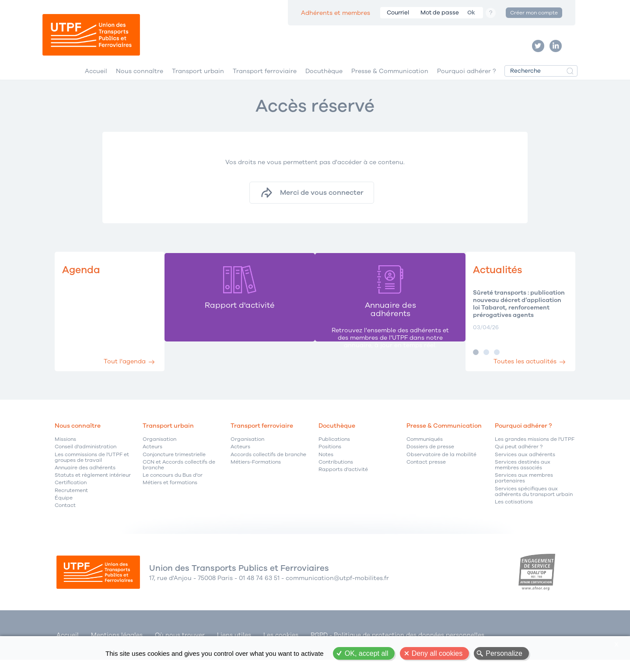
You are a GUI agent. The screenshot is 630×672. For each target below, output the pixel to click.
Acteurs (152, 460)
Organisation (159, 452)
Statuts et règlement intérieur (93, 488)
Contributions (336, 475)
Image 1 (463, 365)
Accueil (96, 83)
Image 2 (473, 365)
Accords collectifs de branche (268, 467)
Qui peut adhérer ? (519, 460)
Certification (71, 496)
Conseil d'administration (86, 460)
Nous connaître (140, 83)
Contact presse (426, 475)
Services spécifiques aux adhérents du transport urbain (534, 504)
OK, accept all (367, 653)
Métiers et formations (170, 496)
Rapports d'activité (343, 483)
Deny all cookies (437, 653)
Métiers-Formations (256, 475)
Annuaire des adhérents (85, 481)
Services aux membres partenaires (524, 491)
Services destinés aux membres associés (523, 478)
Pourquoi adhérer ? (466, 83)
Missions (65, 452)
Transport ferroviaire (265, 83)
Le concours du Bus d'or (173, 488)
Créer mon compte (534, 13)
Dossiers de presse (430, 460)
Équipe (64, 511)
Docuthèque (324, 83)
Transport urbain (198, 83)
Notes (326, 467)
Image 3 (484, 365)
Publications (334, 452)
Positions (330, 460)
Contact (65, 519)
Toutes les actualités (520, 371)
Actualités (488, 283)
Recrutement (71, 503)
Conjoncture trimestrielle (174, 467)
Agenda (84, 283)
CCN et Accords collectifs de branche (179, 478)
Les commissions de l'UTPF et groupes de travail (92, 470)
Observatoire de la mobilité (441, 467)
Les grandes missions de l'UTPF (535, 452)
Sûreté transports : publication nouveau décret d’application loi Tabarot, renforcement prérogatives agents (508, 317)
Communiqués (425, 452)
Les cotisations (514, 515)
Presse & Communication (390, 83)
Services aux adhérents (525, 467)
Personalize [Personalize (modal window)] (504, 653)
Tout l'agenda (133, 371)
